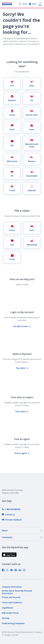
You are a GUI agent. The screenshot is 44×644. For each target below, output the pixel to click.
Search (23, 4)
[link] (11, 509)
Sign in (33, 4)
